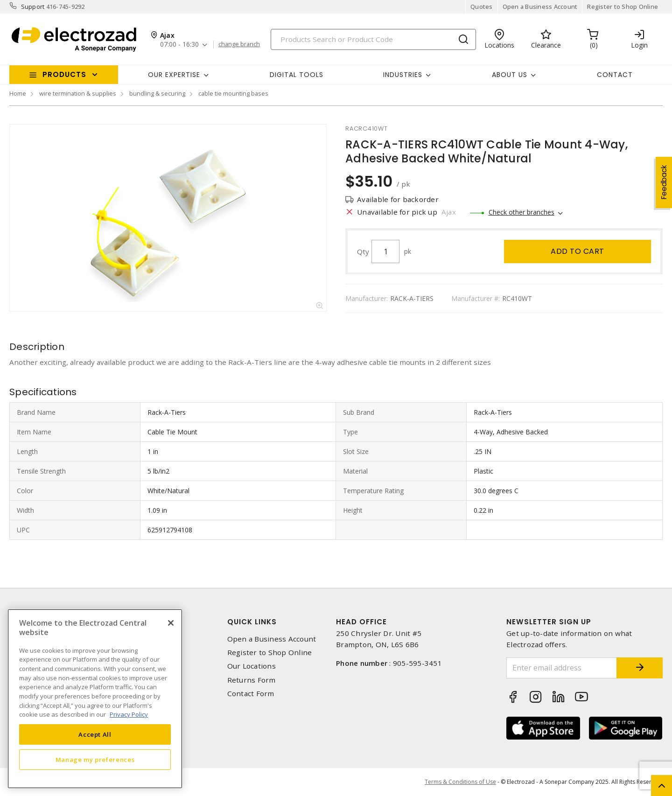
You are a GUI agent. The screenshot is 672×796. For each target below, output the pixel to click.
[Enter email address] (561, 668)
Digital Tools (297, 75)
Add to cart (577, 251)
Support (33, 7)
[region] (95, 699)
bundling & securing (157, 93)
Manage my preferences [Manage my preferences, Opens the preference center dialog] (95, 760)
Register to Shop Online (623, 7)
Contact (615, 75)
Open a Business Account (540, 7)
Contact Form (251, 694)
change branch (239, 44)
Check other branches (521, 212)
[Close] (171, 623)
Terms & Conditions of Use (460, 782)
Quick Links (252, 622)
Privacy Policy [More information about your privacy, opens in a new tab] (129, 714)
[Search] (373, 39)
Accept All (95, 734)
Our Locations (252, 666)
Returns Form (252, 680)
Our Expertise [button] (174, 75)
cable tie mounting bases (233, 93)
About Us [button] (510, 75)
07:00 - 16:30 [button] (179, 45)
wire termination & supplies (78, 93)
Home (18, 93)
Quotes (482, 7)
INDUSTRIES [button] (403, 75)
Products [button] (64, 74)
